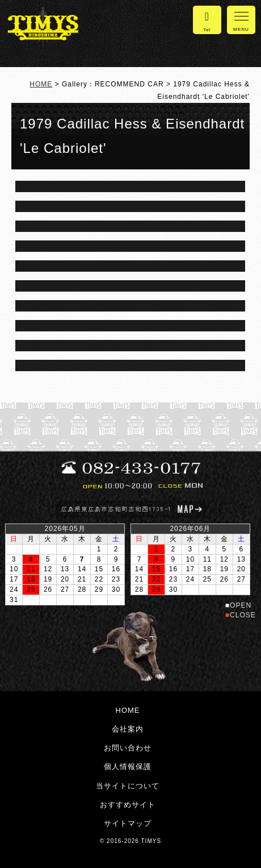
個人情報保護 (128, 767)
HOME (41, 84)
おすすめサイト (128, 805)
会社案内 (128, 729)
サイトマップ (128, 823)
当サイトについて (128, 786)
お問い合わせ (128, 748)
